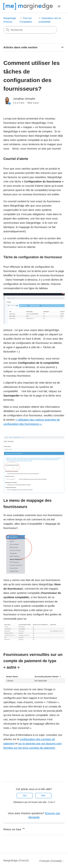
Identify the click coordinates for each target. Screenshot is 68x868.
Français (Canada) (52, 861)
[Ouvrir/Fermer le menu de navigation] (59, 6)
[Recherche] (30, 30)
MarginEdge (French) (16, 860)
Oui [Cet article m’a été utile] (25, 796)
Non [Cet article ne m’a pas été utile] (43, 796)
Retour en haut (14, 829)
